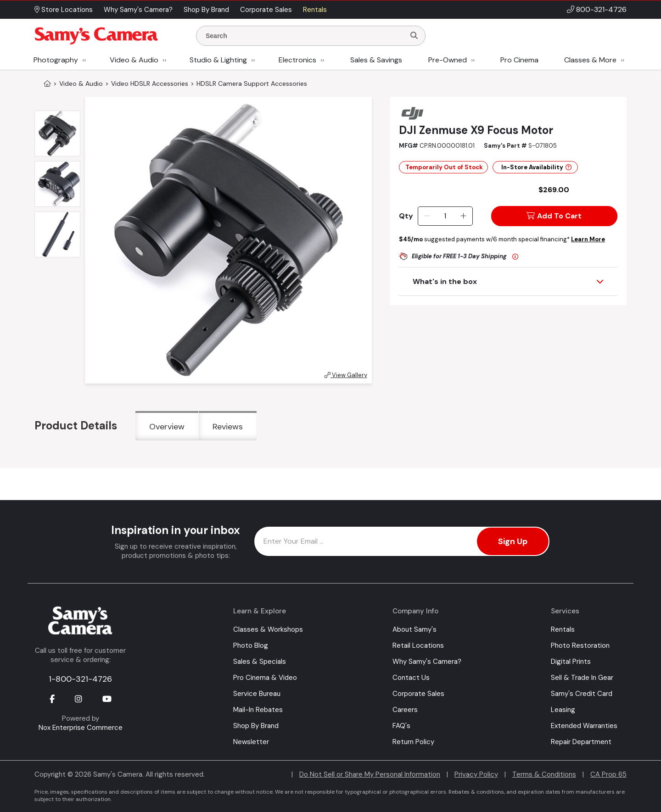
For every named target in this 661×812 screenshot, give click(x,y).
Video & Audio (134, 60)
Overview (167, 427)
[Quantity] (445, 216)
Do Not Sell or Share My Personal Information (370, 774)
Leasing (563, 710)
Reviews (228, 427)
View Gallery (346, 375)
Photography (56, 60)
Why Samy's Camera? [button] (138, 10)
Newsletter (251, 742)
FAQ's (401, 726)
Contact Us (411, 678)
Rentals (563, 629)
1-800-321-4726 (80, 679)
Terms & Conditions (544, 774)
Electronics (297, 60)
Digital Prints (571, 662)
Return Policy (413, 742)
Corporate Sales (418, 694)
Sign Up (513, 541)
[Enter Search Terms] (304, 36)
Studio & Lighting (218, 60)
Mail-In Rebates (258, 710)
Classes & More (590, 60)
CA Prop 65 (608, 774)
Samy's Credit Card (582, 694)
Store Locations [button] (64, 10)
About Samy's (415, 629)
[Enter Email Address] (402, 541)
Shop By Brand (256, 726)
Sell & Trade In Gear (582, 678)
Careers (405, 710)
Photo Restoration (580, 645)
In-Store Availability (536, 167)
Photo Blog (251, 645)
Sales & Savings (376, 60)
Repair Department (581, 742)
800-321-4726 (601, 9)
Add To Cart (554, 216)
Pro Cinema (519, 60)
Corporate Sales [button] (266, 10)
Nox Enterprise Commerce (81, 728)
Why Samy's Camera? (427, 662)
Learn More (588, 239)
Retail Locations (418, 645)
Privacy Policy (476, 774)
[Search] (414, 36)
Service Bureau (257, 694)
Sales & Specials (260, 662)
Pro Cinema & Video (265, 678)
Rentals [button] (315, 10)
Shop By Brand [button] (206, 10)
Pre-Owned (448, 60)
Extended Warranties (584, 726)
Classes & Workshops (268, 629)
